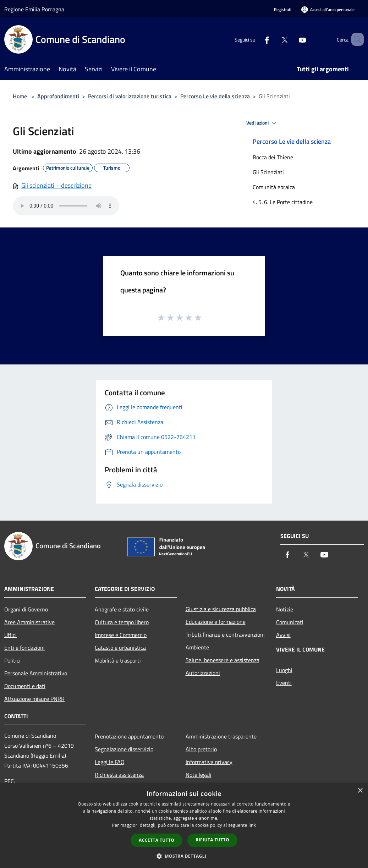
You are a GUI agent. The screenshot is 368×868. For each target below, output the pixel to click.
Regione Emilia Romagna (34, 9)
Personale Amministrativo (36, 673)
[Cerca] (355, 39)
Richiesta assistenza (119, 775)
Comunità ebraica (274, 187)
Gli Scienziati (268, 172)
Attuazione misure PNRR (34, 699)
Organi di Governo (26, 609)
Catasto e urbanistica (120, 648)
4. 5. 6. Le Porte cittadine (283, 202)
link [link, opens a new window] (252, 825)
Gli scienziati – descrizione (56, 185)
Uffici (10, 635)
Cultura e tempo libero (122, 622)
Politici (12, 660)
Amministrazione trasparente (221, 736)
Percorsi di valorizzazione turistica (130, 96)
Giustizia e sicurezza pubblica (221, 609)
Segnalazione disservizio (124, 749)
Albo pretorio (201, 749)
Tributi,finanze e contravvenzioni (225, 634)
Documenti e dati (25, 686)
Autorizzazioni (203, 673)
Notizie (285, 609)
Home (20, 96)
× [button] (360, 791)
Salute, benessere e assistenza (223, 660)
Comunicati (290, 622)
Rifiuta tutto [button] (212, 840)
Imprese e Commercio (121, 635)
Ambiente (197, 647)
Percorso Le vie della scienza (215, 96)
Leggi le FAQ (110, 762)
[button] (184, 856)
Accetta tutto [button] (156, 840)
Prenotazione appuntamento (129, 736)
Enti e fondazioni (24, 648)
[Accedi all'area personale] (328, 9)
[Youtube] (292, 39)
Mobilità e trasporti (118, 660)
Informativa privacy (209, 762)
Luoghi (284, 670)
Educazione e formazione (216, 622)
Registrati (283, 9)
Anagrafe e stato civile (122, 609)
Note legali (199, 775)
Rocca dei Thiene (273, 157)
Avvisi (283, 635)
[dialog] (184, 826)
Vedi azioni (262, 123)
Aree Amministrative (29, 622)
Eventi (284, 683)
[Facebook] (257, 39)
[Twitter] (274, 39)
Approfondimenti (58, 96)
